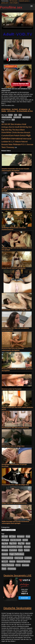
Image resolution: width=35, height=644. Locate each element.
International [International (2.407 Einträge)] (17, 139)
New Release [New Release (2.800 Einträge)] (15, 144)
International (17, 117)
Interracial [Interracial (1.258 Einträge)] (27, 139)
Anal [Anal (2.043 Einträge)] (24, 124)
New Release (26, 117)
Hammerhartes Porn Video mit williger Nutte (15, 485)
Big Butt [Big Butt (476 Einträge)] (29, 127)
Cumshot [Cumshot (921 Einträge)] (5, 136)
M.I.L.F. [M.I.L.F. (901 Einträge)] (12, 142)
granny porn (5, 3)
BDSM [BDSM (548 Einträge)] (23, 127)
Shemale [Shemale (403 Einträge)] (30, 144)
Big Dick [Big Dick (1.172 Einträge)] (5, 130)
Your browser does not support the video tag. (17, 21)
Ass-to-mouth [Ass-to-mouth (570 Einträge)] (14, 127)
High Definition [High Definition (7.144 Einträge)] (17, 554)
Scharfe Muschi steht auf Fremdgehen (14, 268)
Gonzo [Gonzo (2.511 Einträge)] (23, 135)
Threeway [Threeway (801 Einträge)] (10, 147)
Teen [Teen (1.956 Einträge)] (4, 147)
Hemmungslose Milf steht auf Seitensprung (15, 428)
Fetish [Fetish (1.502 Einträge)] (17, 135)
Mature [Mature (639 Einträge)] (18, 142)
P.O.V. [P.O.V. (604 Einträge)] (24, 144)
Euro (20, 115)
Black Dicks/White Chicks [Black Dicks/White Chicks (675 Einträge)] (12, 547)
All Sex (10, 115)
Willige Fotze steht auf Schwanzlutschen (14, 503)
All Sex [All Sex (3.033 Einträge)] (11, 124)
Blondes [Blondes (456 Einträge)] (21, 132)
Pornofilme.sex (11, 7)
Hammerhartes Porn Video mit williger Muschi (16, 310)
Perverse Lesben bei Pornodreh (12, 389)
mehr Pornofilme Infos (8, 105)
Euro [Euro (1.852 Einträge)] (11, 136)
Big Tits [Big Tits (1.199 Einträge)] (12, 130)
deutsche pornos (24, 1)
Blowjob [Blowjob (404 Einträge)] (27, 132)
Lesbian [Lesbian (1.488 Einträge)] (5, 142)
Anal (16, 115)
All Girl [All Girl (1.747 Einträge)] (4, 124)
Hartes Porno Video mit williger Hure (13, 446)
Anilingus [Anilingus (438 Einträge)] (5, 127)
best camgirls (14, 3)
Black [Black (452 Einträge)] (18, 130)
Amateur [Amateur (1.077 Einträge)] (18, 124)
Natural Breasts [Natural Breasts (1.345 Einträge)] (23, 561)
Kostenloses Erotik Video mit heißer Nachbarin (16, 209)
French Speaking (7, 117)
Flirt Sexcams (13, 1)
